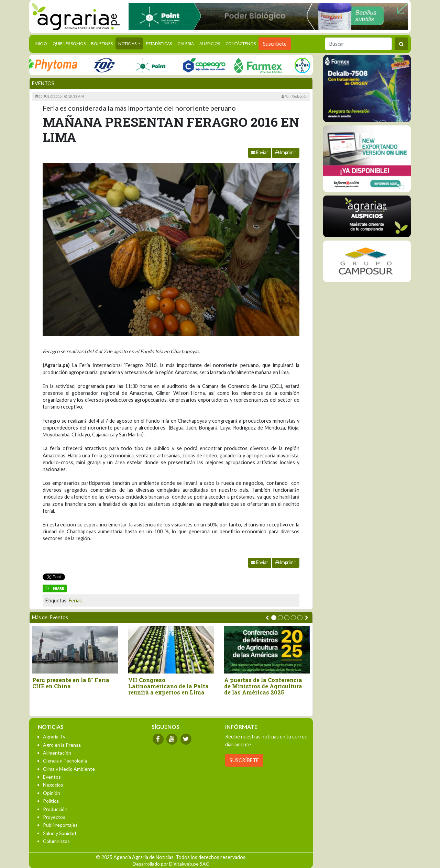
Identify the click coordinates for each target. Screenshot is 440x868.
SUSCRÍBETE (244, 760)
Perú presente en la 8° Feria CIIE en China (71, 683)
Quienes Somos (69, 43)
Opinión (52, 793)
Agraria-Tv (54, 737)
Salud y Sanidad (59, 833)
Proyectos (54, 817)
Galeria (186, 43)
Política (51, 801)
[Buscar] (358, 44)
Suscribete (275, 44)
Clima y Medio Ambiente (69, 769)
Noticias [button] (128, 43)
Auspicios (210, 43)
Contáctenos (241, 43)
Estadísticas (159, 43)
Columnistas (56, 841)
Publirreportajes (60, 825)
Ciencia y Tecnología (65, 761)
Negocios (53, 785)
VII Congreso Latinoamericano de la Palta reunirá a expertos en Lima (168, 686)
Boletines (102, 43)
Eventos (43, 83)
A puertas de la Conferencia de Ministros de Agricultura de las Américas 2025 (263, 686)
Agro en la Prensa (62, 745)
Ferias (75, 600)
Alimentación (57, 753)
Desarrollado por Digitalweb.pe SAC (171, 864)
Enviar (260, 152)
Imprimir (286, 152)
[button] (274, 618)
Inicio (42, 43)
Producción (55, 809)
